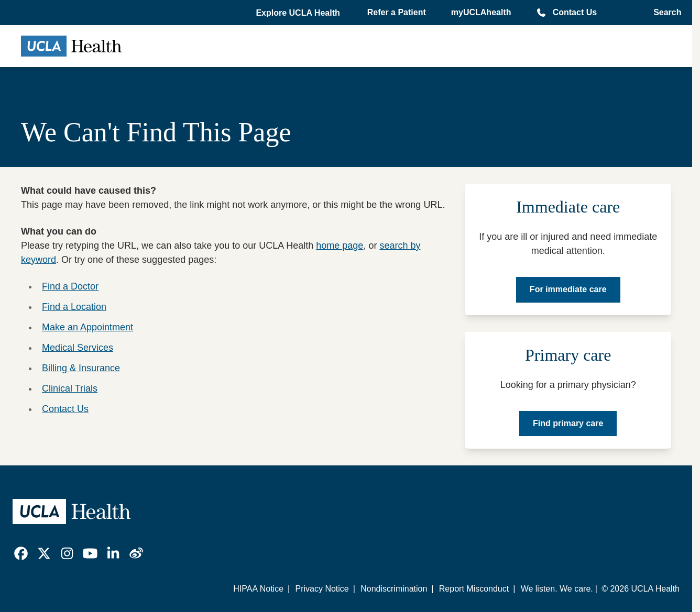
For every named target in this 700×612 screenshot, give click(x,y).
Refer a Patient (397, 12)
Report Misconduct (474, 589)
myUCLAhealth (481, 12)
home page (340, 246)
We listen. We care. (557, 589)
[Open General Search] (664, 13)
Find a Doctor (70, 286)
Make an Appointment (87, 327)
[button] (299, 13)
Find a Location (74, 307)
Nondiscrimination (394, 589)
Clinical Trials (70, 388)
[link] (21, 553)
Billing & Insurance (81, 368)
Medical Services (78, 348)
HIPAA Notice (258, 589)
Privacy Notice (322, 589)
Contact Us (575, 12)
